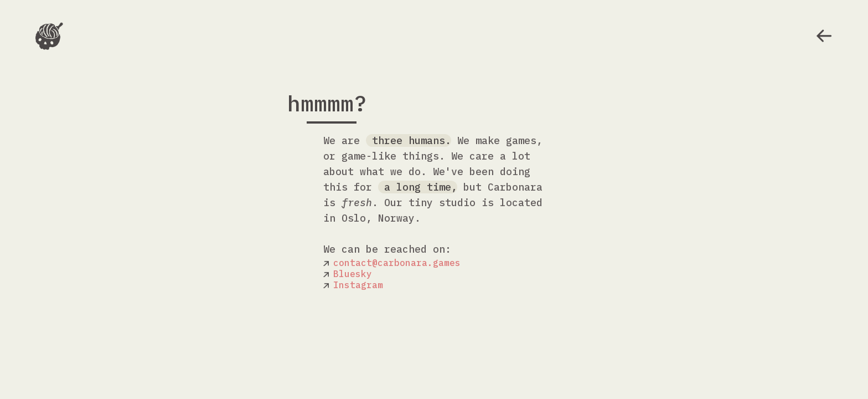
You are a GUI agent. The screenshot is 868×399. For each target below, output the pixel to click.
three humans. (409, 140)
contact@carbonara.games (397, 263)
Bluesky (353, 274)
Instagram (358, 285)
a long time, (418, 187)
